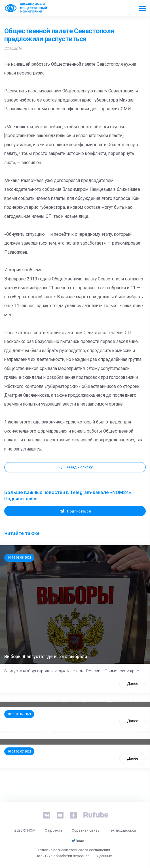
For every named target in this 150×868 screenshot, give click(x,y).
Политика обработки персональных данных (74, 856)
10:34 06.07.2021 (19, 751)
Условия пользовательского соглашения (74, 850)
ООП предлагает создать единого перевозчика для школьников (74, 700)
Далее (133, 684)
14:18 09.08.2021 (19, 557)
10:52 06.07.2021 (19, 714)
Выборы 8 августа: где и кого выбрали (46, 657)
